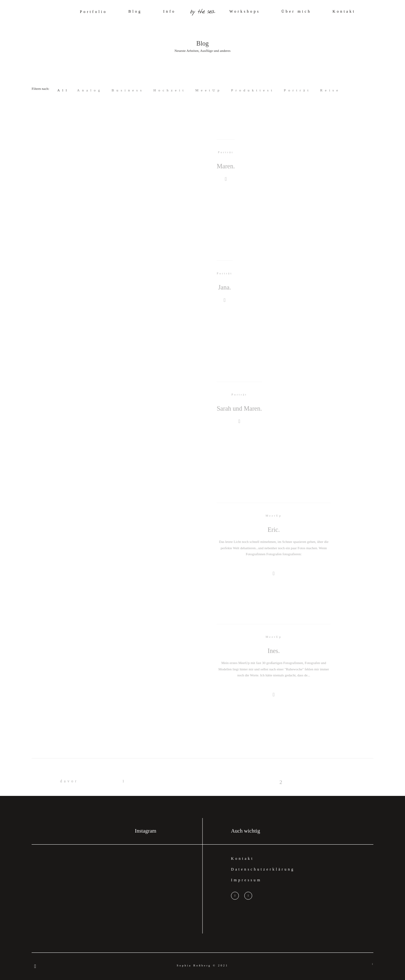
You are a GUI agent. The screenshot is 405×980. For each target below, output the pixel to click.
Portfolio (93, 12)
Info (169, 11)
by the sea (202, 12)
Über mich (296, 11)
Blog (135, 11)
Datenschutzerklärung (263, 869)
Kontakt (344, 11)
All (63, 90)
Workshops (245, 11)
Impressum (246, 880)
